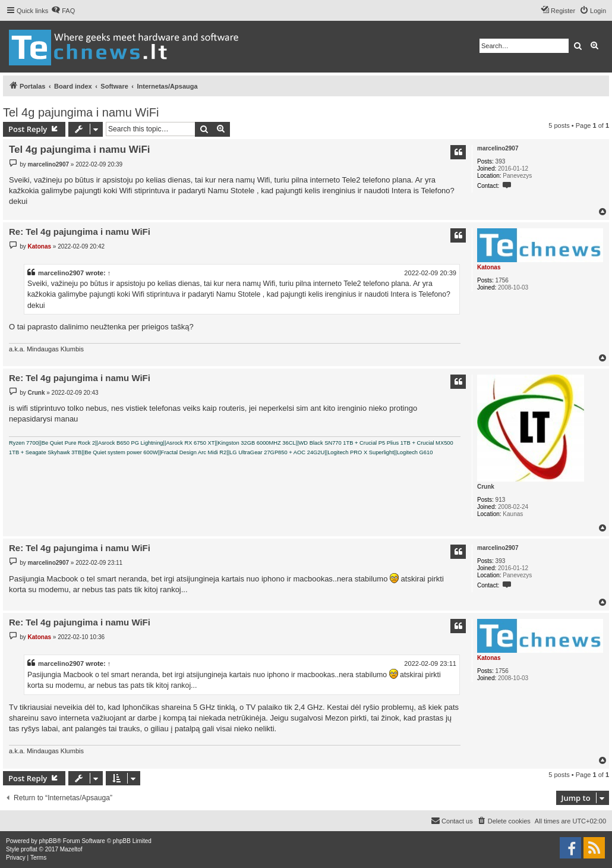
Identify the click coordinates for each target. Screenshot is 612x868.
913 (501, 500)
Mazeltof (71, 849)
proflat (29, 849)
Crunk (486, 487)
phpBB (48, 841)
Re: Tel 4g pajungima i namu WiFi (80, 232)
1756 (502, 280)
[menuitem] (63, 11)
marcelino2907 (498, 148)
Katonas (489, 267)
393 (501, 161)
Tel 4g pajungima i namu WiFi (81, 112)
